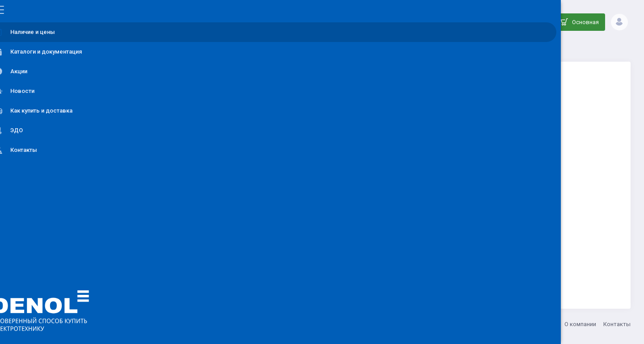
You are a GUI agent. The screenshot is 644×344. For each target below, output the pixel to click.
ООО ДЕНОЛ (186, 324)
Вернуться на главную (390, 258)
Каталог (274, 47)
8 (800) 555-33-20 (274, 324)
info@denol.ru (228, 324)
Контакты (617, 324)
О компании (580, 324)
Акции (509, 324)
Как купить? (541, 324)
